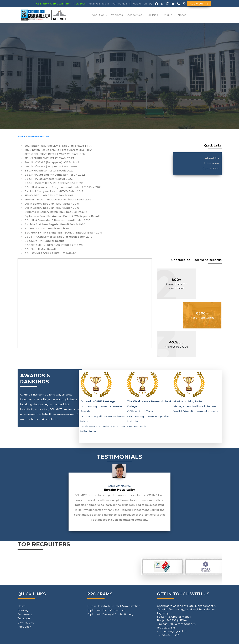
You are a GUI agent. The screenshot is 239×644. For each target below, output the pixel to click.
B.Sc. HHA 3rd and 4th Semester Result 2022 (55, 175)
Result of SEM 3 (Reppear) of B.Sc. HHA (51, 166)
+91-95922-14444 (168, 635)
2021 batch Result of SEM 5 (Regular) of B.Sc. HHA (58, 146)
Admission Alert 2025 (50, 4)
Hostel (22, 606)
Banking (23, 610)
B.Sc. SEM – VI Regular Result (44, 241)
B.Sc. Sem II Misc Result (40, 249)
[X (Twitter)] (162, 4)
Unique (168, 15)
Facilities (152, 15)
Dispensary (25, 614)
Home (22, 137)
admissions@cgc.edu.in (172, 631)
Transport (24, 618)
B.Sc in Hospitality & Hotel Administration (114, 606)
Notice (182, 15)
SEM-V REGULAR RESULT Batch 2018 (49, 195)
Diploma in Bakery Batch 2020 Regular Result (56, 212)
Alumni (137, 4)
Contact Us (211, 168)
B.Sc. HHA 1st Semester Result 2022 (49, 179)
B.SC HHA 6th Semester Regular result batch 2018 (58, 237)
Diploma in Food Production (106, 610)
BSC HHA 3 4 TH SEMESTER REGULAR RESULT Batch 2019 (63, 233)
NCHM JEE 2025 (76, 4)
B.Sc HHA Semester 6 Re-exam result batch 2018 (57, 220)
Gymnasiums (26, 623)
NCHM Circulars (121, 4)
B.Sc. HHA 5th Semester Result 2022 (49, 171)
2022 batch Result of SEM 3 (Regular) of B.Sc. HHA (58, 150)
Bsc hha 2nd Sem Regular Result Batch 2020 (55, 224)
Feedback (24, 627)
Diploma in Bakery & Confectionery (110, 614)
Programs (116, 15)
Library (148, 4)
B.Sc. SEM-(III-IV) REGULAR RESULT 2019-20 (54, 245)
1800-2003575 (166, 628)
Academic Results (99, 4)
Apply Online (199, 4)
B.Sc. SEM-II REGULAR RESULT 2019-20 (50, 253)
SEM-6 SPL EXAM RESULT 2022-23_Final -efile (55, 154)
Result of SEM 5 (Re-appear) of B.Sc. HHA (52, 162)
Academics (135, 15)
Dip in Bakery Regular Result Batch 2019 (52, 204)
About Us (98, 15)
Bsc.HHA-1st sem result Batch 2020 (48, 228)
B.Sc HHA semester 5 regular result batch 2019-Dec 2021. (63, 187)
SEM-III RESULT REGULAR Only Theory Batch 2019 (58, 199)
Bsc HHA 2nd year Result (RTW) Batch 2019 (54, 191)
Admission (211, 163)
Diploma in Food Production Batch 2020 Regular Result (62, 216)
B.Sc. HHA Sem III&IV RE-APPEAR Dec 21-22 (54, 183)
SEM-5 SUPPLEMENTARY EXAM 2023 (49, 158)
